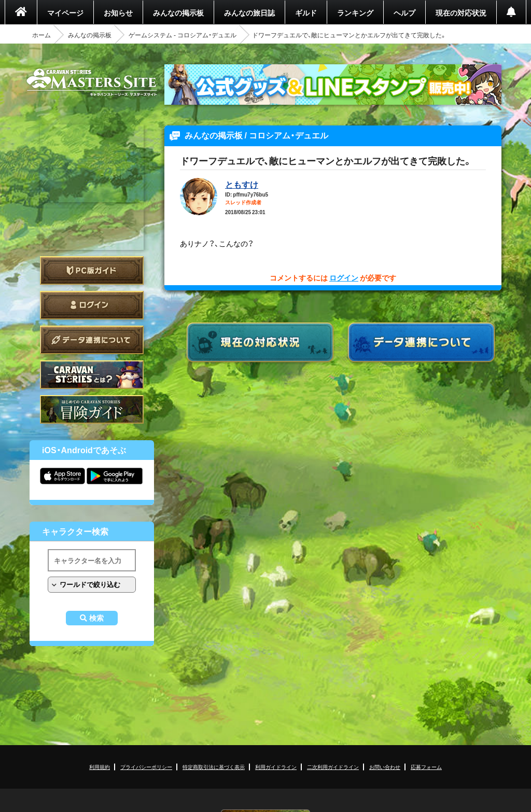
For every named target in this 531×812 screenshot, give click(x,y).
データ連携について (92, 340)
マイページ (65, 12)
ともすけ (242, 184)
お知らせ (118, 12)
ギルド (306, 12)
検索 (96, 618)
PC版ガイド (92, 270)
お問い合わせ (385, 767)
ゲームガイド (92, 409)
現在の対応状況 (461, 12)
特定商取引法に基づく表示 (214, 767)
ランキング (355, 12)
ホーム (41, 35)
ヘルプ (404, 12)
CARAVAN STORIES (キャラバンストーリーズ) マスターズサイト (92, 82)
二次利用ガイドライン (333, 767)
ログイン (92, 305)
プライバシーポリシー (146, 767)
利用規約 (100, 767)
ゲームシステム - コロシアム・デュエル (183, 35)
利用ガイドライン (276, 767)
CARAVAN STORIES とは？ (92, 375)
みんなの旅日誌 (249, 12)
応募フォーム (426, 767)
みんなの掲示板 (178, 12)
